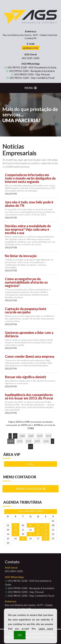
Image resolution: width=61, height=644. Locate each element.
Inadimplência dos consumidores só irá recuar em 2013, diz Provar (29, 396)
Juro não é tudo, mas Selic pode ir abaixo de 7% (29, 204)
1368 (22, 436)
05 (30, 525)
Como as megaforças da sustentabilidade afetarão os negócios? (26, 282)
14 (46, 530)
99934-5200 (17, 71)
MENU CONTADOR (30, 489)
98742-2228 (16, 67)
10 (15, 530)
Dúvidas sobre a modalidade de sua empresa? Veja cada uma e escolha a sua (28, 229)
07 (46, 525)
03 (15, 525)
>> (31, 447)
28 (46, 538)
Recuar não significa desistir (26, 377)
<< (15, 436)
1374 (28, 441)
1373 (20, 441)
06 (38, 525)
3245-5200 (31, 58)
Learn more (46, 631)
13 (38, 530)
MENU (30, 88)
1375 (37, 441)
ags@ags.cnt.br (31, 48)
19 (30, 534)
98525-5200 (18, 78)
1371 (48, 436)
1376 (46, 441)
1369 (31, 436)
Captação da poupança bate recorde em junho (26, 310)
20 (38, 534)
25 (23, 538)
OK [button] (20, 638)
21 (46, 534)
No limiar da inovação (21, 256)
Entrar (30, 464)
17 (15, 534)
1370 (40, 436)
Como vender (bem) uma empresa (30, 356)
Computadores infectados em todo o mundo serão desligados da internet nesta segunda (30, 178)
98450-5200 (22, 74)
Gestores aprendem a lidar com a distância (29, 334)
